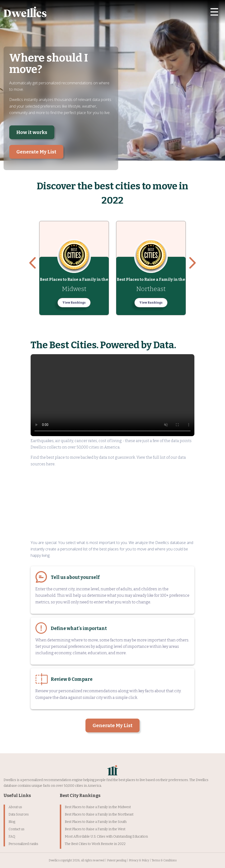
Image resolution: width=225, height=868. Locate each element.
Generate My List (36, 152)
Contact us (16, 829)
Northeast (151, 289)
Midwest (74, 289)
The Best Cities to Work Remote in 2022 (95, 844)
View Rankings (74, 303)
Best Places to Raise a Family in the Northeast (99, 814)
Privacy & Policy (139, 860)
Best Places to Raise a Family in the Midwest (98, 807)
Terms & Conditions (164, 860)
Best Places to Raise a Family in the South (96, 822)
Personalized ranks (23, 844)
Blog (12, 822)
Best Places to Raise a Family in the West (95, 829)
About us (15, 807)
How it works (32, 132)
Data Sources (19, 814)
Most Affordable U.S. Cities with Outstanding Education (106, 837)
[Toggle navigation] (214, 12)
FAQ (12, 837)
